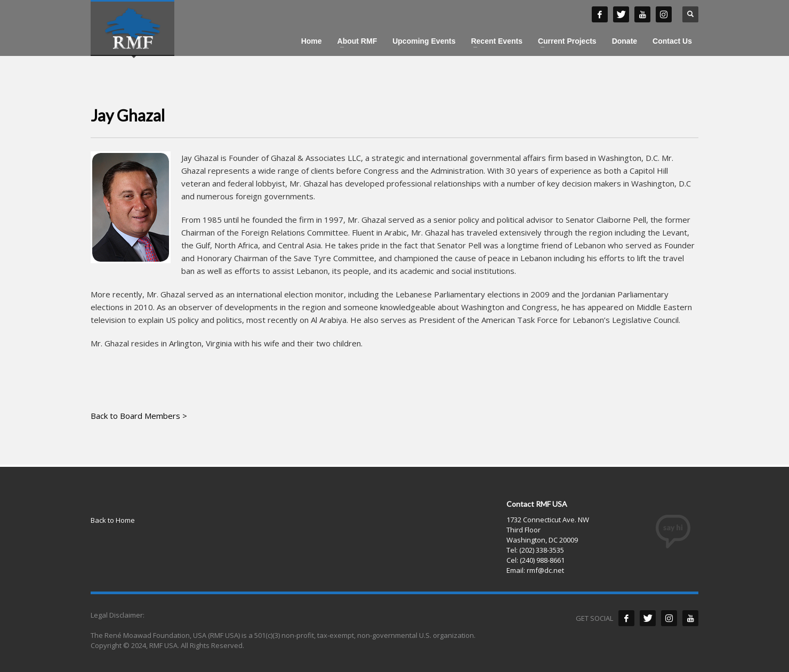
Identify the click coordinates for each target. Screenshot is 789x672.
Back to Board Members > (139, 416)
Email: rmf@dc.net (535, 570)
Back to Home (113, 520)
